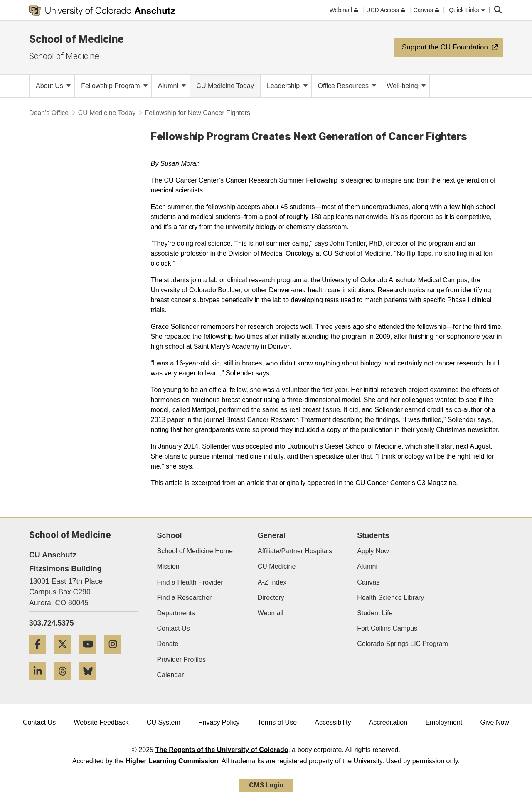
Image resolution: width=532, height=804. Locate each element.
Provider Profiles (181, 660)
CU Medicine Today (107, 113)
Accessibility (333, 722)
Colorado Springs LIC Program (403, 644)
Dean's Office (49, 113)
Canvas (368, 582)
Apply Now (373, 551)
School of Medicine (76, 39)
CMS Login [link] (266, 785)
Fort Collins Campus (387, 628)
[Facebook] (41, 657)
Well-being (406, 86)
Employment (444, 722)
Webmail (271, 613)
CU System (164, 722)
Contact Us (174, 628)
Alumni (172, 86)
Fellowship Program (114, 86)
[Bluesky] (91, 683)
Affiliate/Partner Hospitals (295, 551)
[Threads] (66, 683)
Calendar (171, 675)
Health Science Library (390, 598)
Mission (168, 566)
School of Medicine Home (195, 551)
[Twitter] (66, 657)
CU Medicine (277, 566)
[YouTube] (91, 657)
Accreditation (388, 722)
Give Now (495, 722)
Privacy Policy (219, 722)
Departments (176, 613)
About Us (53, 86)
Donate (168, 644)
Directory (271, 598)
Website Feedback (101, 722)
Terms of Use (277, 722)
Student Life (375, 613)
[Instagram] (116, 657)
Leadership (287, 86)
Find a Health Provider (190, 582)
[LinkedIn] (41, 683)
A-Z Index (272, 582)
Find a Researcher (185, 598)
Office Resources (347, 86)
